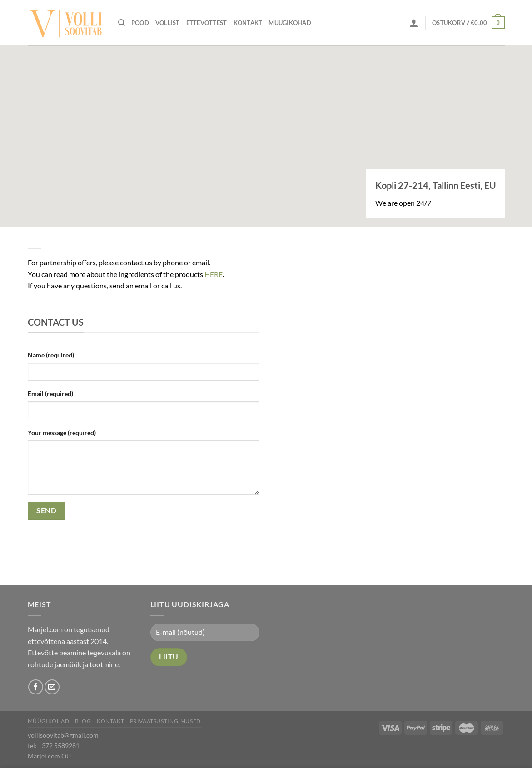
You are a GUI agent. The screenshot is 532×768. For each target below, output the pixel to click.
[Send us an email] (52, 687)
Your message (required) (62, 433)
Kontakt (248, 23)
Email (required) (50, 394)
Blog (83, 721)
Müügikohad (290, 23)
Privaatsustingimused (165, 721)
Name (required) (51, 355)
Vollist (168, 23)
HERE (214, 274)
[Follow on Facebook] (36, 687)
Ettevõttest (207, 23)
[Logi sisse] (414, 23)
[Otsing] (122, 23)
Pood (140, 23)
